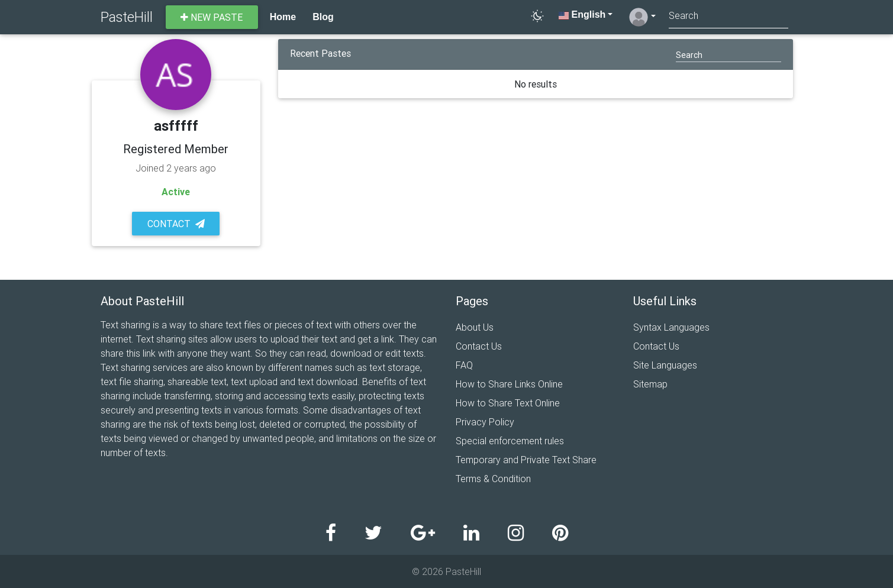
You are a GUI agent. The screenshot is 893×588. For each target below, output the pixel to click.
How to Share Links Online (509, 384)
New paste (212, 17)
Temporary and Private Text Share (526, 460)
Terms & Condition (493, 479)
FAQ (464, 365)
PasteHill (127, 17)
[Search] (728, 17)
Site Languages (665, 365)
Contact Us (479, 346)
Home (283, 17)
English (582, 14)
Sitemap (650, 384)
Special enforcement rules (510, 441)
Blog (323, 17)
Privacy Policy (485, 422)
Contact (176, 224)
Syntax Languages (671, 327)
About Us (475, 327)
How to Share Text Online (508, 403)
